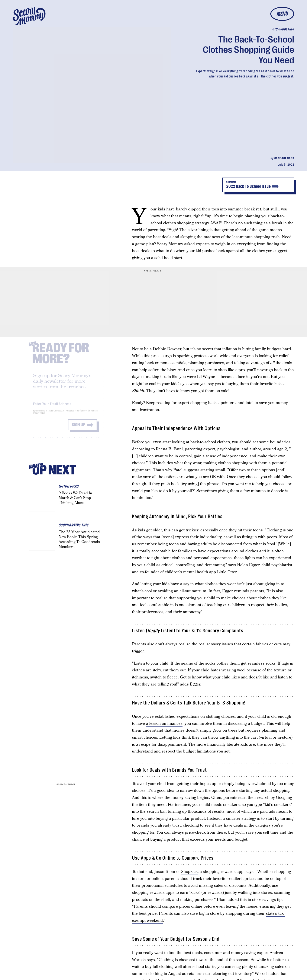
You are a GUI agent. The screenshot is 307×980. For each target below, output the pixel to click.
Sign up (78, 428)
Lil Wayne (206, 377)
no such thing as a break (260, 223)
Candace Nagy (284, 158)
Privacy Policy (39, 416)
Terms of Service (87, 414)
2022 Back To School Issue (258, 185)
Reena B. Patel (169, 449)
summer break (241, 209)
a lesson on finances (164, 724)
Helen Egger (248, 565)
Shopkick (189, 872)
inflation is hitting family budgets (252, 349)
